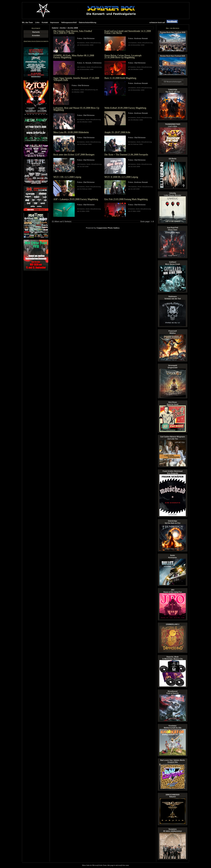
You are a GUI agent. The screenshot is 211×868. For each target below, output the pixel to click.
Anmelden (36, 36)
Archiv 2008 (73, 28)
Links (37, 23)
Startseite (36, 32)
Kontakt (45, 23)
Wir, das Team (27, 23)
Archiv (63, 28)
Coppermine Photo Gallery (108, 228)
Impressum (55, 23)
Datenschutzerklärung (87, 23)
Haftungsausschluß (69, 23)
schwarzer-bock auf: (164, 23)
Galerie (55, 28)
